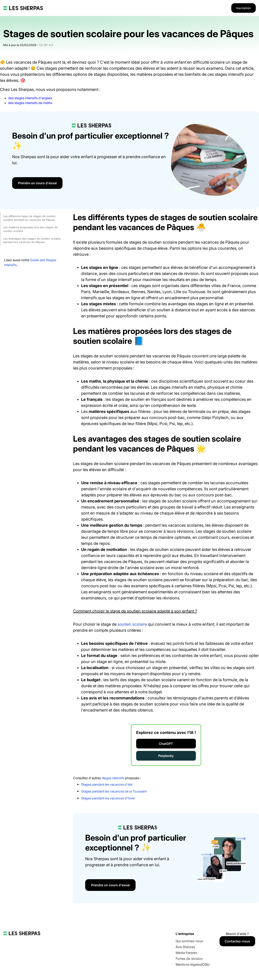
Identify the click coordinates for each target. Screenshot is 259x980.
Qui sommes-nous (189, 941)
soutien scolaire (132, 624)
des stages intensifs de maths (30, 103)
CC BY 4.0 (46, 45)
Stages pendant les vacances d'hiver (108, 798)
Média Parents (186, 953)
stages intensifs (113, 778)
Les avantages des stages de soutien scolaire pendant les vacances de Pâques (32, 240)
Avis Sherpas (185, 947)
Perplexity (166, 756)
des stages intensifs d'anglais (30, 98)
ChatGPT (166, 744)
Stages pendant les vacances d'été (107, 784)
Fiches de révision (189, 959)
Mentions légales (188, 964)
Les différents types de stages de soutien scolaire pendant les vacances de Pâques (29, 218)
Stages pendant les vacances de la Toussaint (114, 791)
